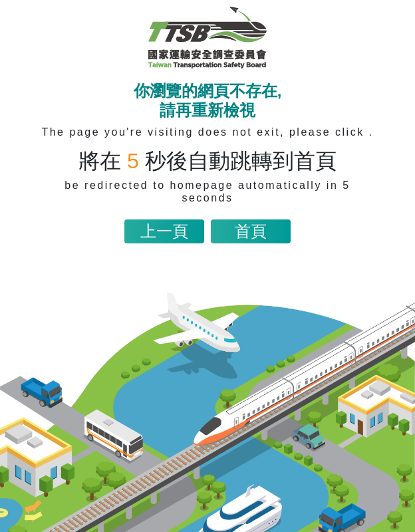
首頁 (251, 231)
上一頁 (164, 231)
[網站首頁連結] (207, 38)
